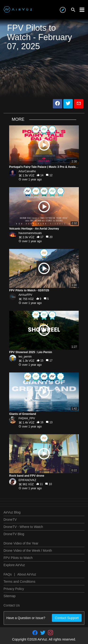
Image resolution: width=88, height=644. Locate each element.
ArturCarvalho (27, 171)
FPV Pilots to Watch (18, 558)
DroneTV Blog (14, 534)
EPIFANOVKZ (27, 480)
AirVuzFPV (25, 295)
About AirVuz (27, 574)
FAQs (8, 574)
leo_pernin (25, 357)
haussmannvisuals (30, 233)
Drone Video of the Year (21, 543)
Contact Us (12, 605)
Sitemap (10, 596)
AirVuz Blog (12, 512)
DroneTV (10, 520)
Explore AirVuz (14, 565)
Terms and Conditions (19, 582)
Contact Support (67, 618)
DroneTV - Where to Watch (23, 527)
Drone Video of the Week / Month (28, 551)
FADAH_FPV (27, 418)
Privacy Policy (14, 589)
